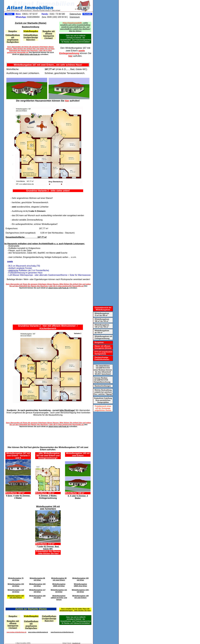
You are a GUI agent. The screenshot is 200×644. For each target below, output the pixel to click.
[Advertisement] (50, 305)
